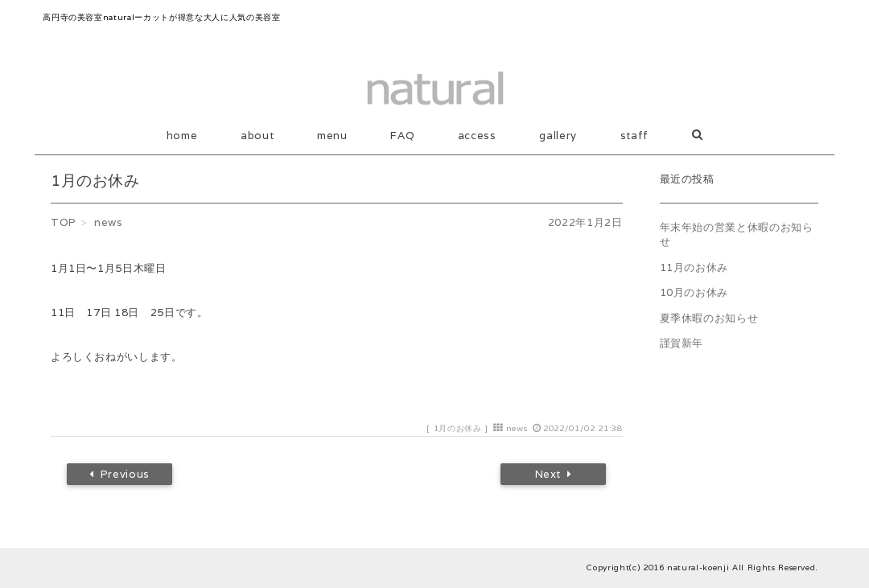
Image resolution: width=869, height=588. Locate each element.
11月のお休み (694, 267)
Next (554, 475)
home (182, 136)
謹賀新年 (682, 343)
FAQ (402, 136)
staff (634, 136)
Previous (119, 475)
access (477, 136)
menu (332, 136)
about (257, 136)
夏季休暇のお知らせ (709, 318)
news (517, 428)
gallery (558, 136)
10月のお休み (694, 292)
